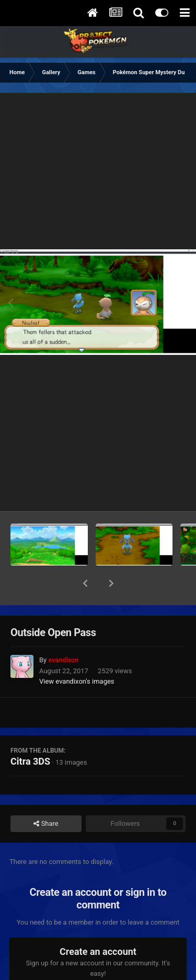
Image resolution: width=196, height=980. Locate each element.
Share (46, 797)
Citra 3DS (30, 734)
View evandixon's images (77, 654)
